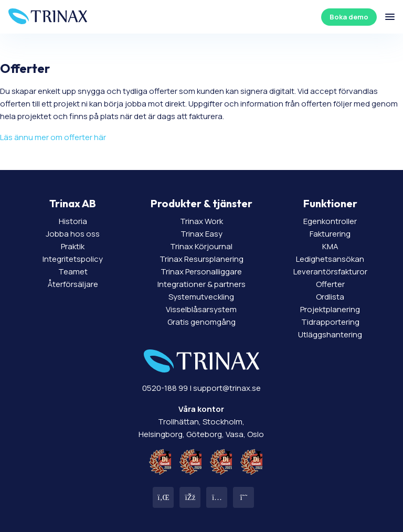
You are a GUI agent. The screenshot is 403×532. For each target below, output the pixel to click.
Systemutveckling (201, 297)
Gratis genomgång (201, 322)
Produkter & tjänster (201, 203)
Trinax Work (201, 221)
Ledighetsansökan (330, 259)
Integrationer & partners (201, 284)
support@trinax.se (227, 388)
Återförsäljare (73, 284)
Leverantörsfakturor (330, 272)
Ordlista (330, 297)
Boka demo (349, 17)
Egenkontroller (330, 221)
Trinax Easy (201, 234)
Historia (73, 221)
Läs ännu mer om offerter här (53, 137)
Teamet (73, 272)
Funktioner (330, 203)
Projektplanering (330, 309)
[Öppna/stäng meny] (390, 17)
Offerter (330, 284)
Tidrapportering (330, 322)
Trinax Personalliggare (201, 272)
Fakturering (330, 234)
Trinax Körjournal (201, 246)
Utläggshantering (330, 334)
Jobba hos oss (73, 234)
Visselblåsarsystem (201, 309)
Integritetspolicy (73, 259)
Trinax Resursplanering (201, 259)
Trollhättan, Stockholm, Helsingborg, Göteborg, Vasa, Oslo (201, 422)
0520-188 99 (165, 388)
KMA (330, 246)
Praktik (73, 246)
